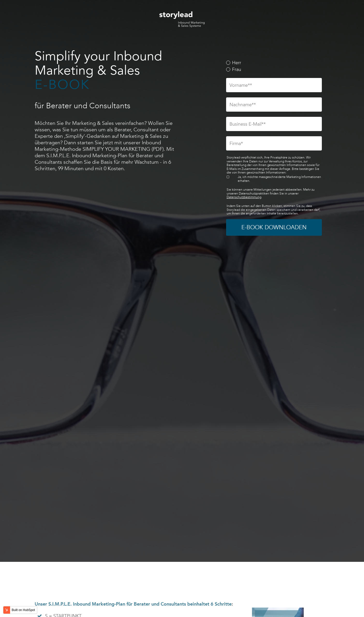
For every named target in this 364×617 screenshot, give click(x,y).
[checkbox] (274, 66)
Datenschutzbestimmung (244, 197)
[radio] (274, 63)
